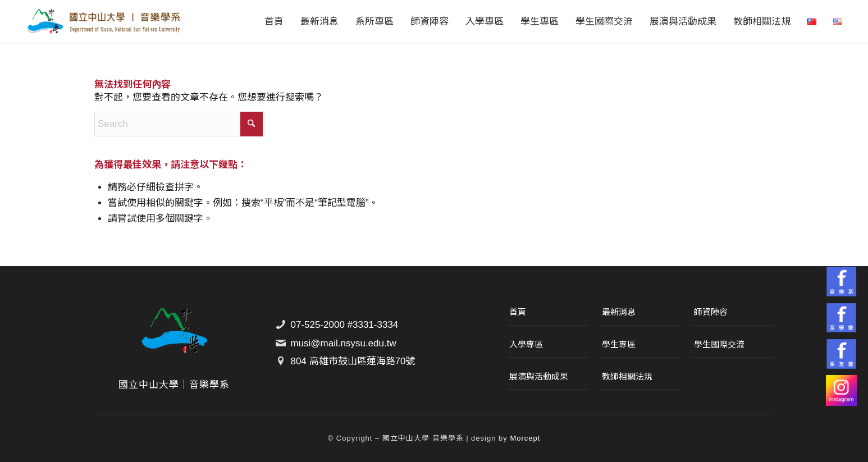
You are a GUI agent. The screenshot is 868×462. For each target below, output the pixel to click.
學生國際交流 (719, 344)
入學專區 (526, 344)
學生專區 (619, 344)
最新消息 (619, 312)
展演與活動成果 (539, 376)
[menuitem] (274, 21)
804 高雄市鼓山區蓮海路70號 (353, 361)
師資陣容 (711, 312)
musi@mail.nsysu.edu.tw (343, 343)
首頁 (518, 312)
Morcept (525, 438)
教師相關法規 (627, 376)
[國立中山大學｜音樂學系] (104, 21)
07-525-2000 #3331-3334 (344, 325)
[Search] (179, 124)
